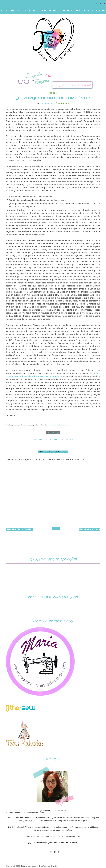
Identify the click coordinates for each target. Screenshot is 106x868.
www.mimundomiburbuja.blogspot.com (59, 425)
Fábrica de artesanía (30, 866)
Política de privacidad (90, 10)
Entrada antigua (90, 529)
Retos (67, 10)
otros (53, 93)
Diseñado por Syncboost (50, 866)
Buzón (33, 10)
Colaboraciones (50, 10)
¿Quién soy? (19, 10)
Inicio (5, 10)
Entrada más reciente (19, 529)
